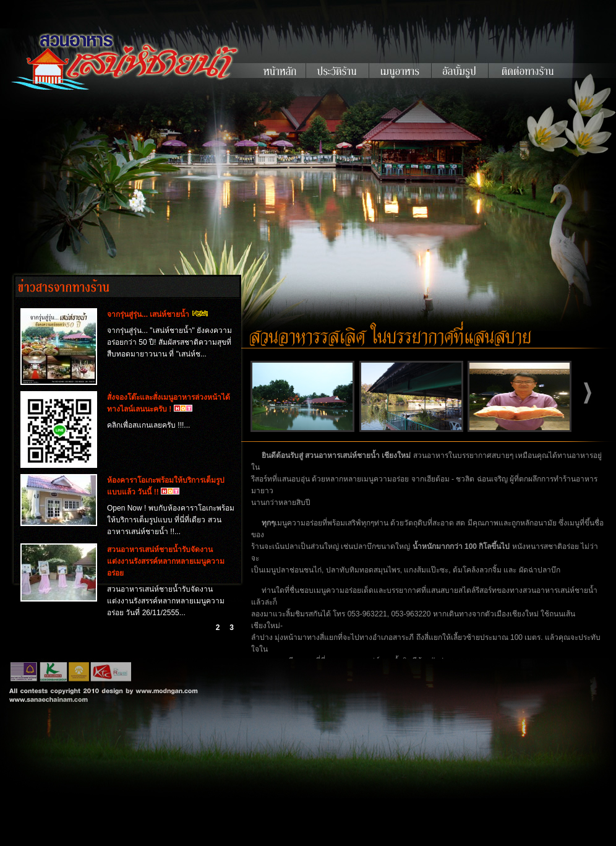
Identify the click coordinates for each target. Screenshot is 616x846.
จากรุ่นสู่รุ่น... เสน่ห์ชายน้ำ (148, 314)
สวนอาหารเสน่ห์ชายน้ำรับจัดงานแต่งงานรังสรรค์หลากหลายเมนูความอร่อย (166, 561)
